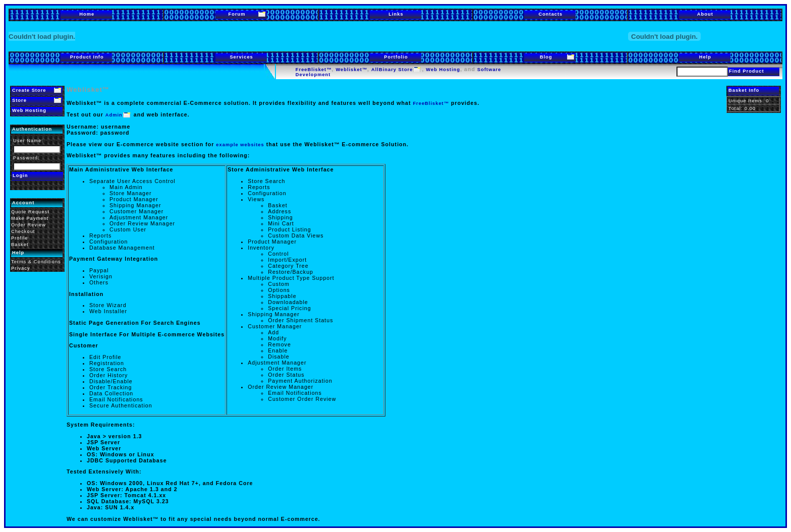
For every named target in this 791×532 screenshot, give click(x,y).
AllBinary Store (392, 70)
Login (20, 175)
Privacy (21, 268)
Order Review (29, 225)
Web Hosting (443, 70)
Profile (19, 238)
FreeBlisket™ (314, 70)
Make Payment (30, 218)
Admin (114, 115)
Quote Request (30, 212)
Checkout (23, 231)
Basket (20, 245)
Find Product (747, 71)
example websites (240, 145)
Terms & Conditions (36, 262)
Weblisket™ (351, 70)
